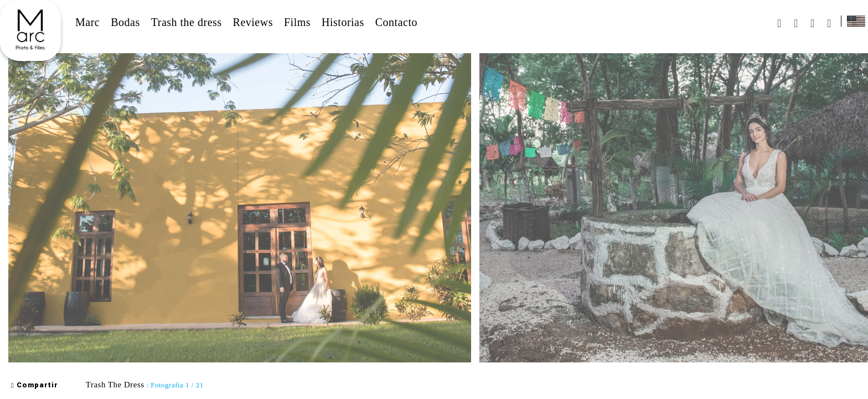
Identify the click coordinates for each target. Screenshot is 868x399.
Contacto (396, 22)
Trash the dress (187, 22)
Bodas (125, 22)
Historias (343, 22)
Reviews (253, 22)
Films (297, 22)
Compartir (35, 385)
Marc (87, 22)
